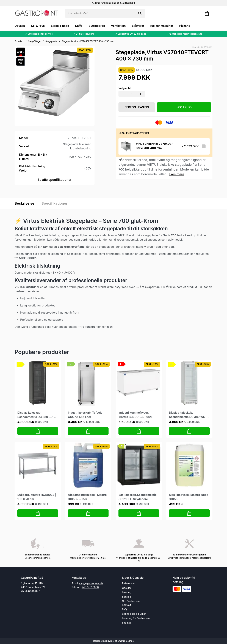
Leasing (127, 592)
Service (126, 597)
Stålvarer (138, 26)
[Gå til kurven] (207, 13)
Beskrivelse (24, 203)
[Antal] (132, 94)
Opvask (20, 26)
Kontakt (126, 605)
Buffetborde (97, 26)
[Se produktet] (126, 146)
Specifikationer (55, 203)
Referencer (128, 583)
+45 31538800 (127, 3)
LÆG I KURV (184, 107)
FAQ (124, 609)
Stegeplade (51, 41)
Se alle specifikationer (54, 180)
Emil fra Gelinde (126, 641)
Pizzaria (185, 26)
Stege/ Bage (34, 41)
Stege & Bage (60, 26)
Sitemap (127, 623)
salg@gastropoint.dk (91, 583)
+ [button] (141, 94)
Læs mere (177, 174)
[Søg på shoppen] (140, 13)
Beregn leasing (137, 107)
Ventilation (118, 26)
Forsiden (19, 41)
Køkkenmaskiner (162, 26)
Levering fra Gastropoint (136, 618)
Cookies (127, 588)
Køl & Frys (38, 26)
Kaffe (79, 26)
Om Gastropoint (131, 601)
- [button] (123, 94)
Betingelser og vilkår (134, 614)
